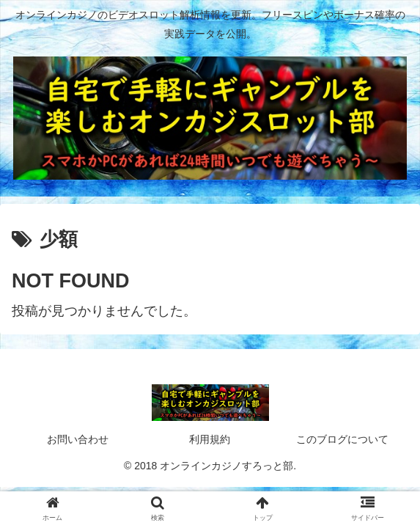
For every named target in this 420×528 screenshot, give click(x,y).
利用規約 (210, 439)
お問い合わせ (78, 439)
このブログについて (342, 439)
